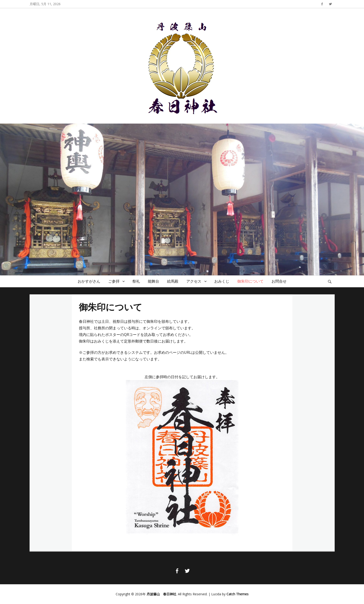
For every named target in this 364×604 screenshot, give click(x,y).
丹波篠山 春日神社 (161, 594)
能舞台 (153, 281)
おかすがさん (89, 281)
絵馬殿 (173, 281)
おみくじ (222, 281)
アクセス (194, 281)
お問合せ (279, 281)
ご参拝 (114, 281)
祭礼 (136, 281)
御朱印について (250, 281)
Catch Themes (238, 594)
